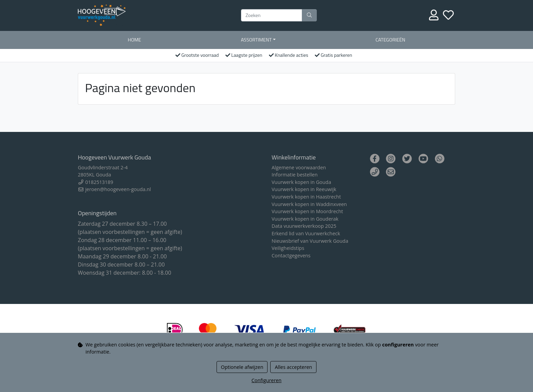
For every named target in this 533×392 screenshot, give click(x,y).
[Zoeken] (272, 15)
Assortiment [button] (256, 40)
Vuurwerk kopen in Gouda (301, 182)
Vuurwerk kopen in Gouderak (305, 219)
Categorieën (391, 40)
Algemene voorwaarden (299, 167)
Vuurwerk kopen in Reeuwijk (304, 189)
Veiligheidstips (288, 248)
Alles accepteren (293, 367)
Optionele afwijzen (242, 367)
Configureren (266, 380)
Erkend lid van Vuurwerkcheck (306, 233)
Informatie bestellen (295, 175)
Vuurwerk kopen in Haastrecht (306, 197)
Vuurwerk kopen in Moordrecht (307, 211)
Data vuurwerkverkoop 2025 (304, 226)
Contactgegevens (291, 255)
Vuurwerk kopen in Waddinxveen (309, 204)
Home (134, 40)
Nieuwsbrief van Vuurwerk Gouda (310, 241)
